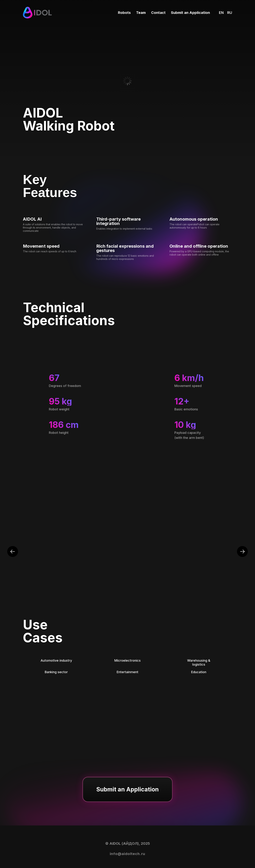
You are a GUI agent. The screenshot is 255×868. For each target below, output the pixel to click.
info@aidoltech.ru (127, 854)
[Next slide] (242, 552)
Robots (124, 13)
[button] (127, 789)
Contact (158, 13)
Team (141, 13)
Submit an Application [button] (190, 13)
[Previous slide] (13, 552)
